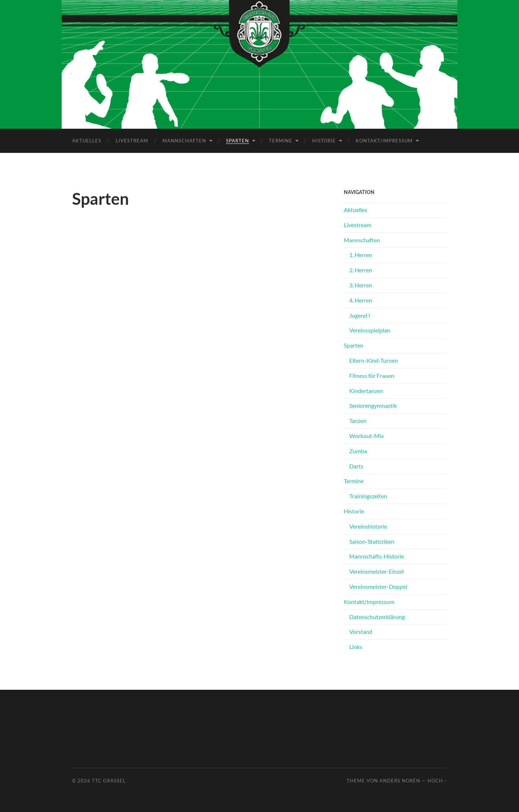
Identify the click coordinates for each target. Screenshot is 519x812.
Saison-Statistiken (372, 541)
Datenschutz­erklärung (377, 616)
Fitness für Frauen (372, 375)
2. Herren (361, 270)
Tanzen (358, 420)
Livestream (132, 140)
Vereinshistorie (368, 526)
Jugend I (360, 315)
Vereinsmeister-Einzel (376, 571)
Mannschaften (184, 140)
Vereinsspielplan (370, 330)
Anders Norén (400, 780)
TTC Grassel (109, 780)
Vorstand (361, 632)
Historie (324, 140)
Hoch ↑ (437, 780)
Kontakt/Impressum (384, 140)
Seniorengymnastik (373, 405)
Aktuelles (87, 140)
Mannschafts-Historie (377, 556)
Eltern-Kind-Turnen (374, 360)
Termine (281, 140)
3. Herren (361, 285)
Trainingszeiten (368, 496)
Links (356, 646)
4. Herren (361, 300)
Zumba (358, 451)
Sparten (238, 140)
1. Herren (361, 255)
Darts (356, 466)
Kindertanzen (366, 390)
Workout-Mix (367, 435)
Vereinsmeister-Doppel (378, 586)
